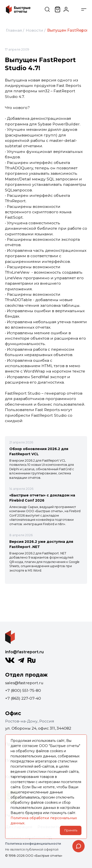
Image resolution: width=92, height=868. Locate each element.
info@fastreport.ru (24, 652)
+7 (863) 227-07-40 (23, 698)
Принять (71, 830)
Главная (14, 30)
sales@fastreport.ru (24, 683)
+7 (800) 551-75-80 (23, 690)
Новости (34, 30)
